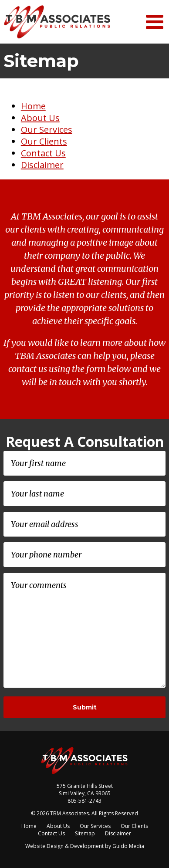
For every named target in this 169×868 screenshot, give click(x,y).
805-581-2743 (84, 801)
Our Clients (44, 141)
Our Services (47, 130)
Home (33, 106)
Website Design (44, 846)
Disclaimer (42, 165)
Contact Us (43, 153)
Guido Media (128, 846)
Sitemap (85, 833)
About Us (40, 118)
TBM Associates (58, 22)
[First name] (84, 463)
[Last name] (84, 494)
